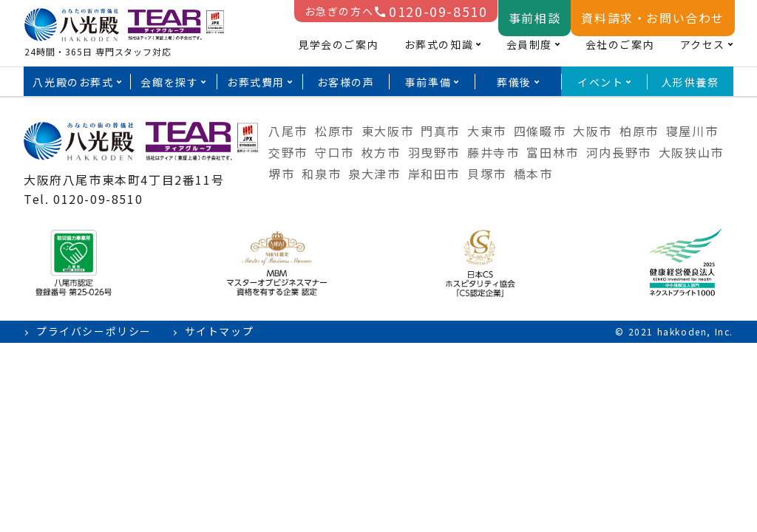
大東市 (487, 131)
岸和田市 (434, 174)
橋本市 (533, 174)
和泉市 (321, 174)
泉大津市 (374, 174)
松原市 (335, 131)
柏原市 (639, 131)
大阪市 (593, 131)
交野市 (288, 152)
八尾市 (288, 131)
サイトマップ (220, 331)
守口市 (335, 152)
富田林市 (552, 152)
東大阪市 (387, 131)
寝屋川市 (692, 131)
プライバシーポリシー (94, 331)
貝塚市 (487, 174)
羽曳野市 (434, 152)
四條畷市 (540, 131)
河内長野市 (619, 152)
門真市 (440, 131)
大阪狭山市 (691, 152)
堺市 (281, 174)
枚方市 (381, 152)
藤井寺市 (493, 152)
